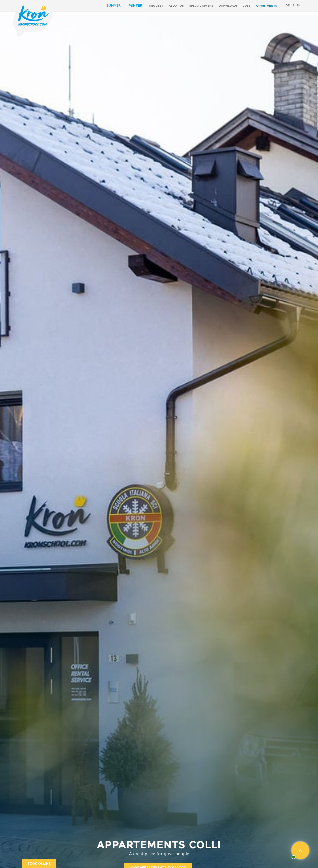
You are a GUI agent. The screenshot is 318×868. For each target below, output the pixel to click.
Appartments (266, 6)
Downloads (228, 6)
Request (156, 6)
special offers (201, 6)
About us (176, 6)
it (293, 6)
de (288, 6)
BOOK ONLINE (39, 863)
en (298, 6)
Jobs (247, 6)
